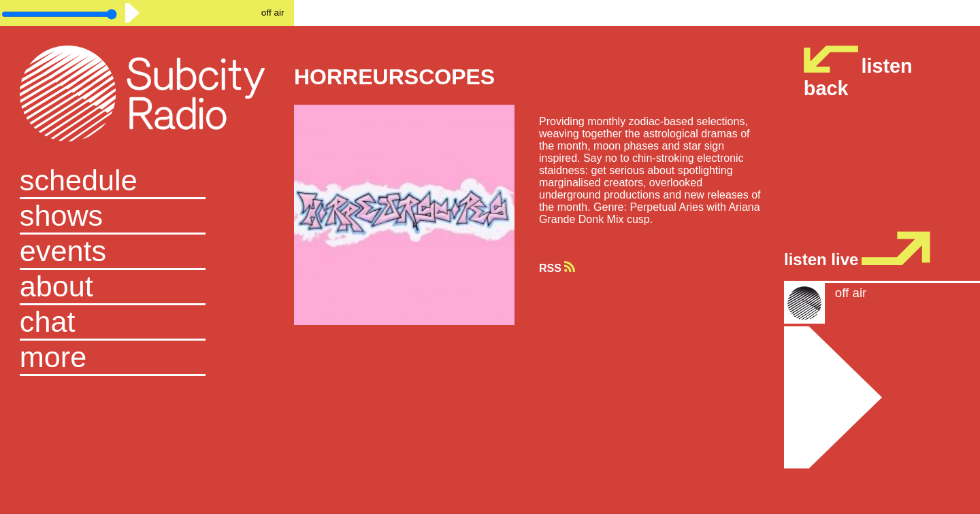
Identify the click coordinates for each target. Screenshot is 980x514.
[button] (147, 358)
